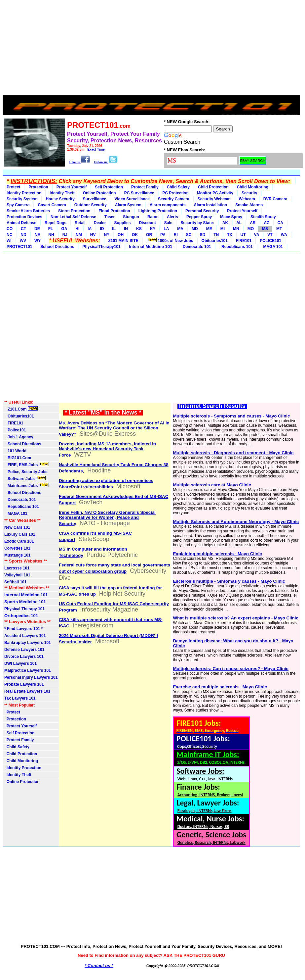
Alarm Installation (211, 205)
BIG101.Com (18, 458)
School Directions (57, 247)
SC (189, 235)
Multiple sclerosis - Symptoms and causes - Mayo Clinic (231, 416)
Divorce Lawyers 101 (24, 657)
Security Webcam (214, 199)
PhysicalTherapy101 (101, 247)
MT (279, 229)
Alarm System (128, 205)
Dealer (100, 223)
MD (195, 229)
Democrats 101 (196, 247)
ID (102, 229)
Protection (38, 187)
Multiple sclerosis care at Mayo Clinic (212, 485)
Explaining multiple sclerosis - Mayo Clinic (217, 554)
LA (166, 229)
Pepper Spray (199, 217)
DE (37, 229)
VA (257, 235)
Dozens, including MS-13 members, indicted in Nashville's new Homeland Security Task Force (107, 449)
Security (249, 193)
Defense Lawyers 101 (24, 650)
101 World (15, 451)
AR (253, 223)
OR (149, 235)
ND (23, 235)
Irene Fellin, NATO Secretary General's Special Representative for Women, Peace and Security (107, 518)
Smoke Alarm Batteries (28, 211)
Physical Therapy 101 (24, 609)
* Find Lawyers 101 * (23, 629)
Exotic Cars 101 (19, 541)
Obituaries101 (215, 241)
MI (223, 229)
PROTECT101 (19, 247)
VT (270, 235)
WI (9, 241)
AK (225, 223)
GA (64, 229)
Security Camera (174, 199)
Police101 (15, 430)
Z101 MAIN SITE (123, 241)
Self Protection (109, 187)
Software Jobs (25, 478)
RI (176, 235)
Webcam (247, 199)
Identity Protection (24, 193)
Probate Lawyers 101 (24, 684)
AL (239, 223)
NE (38, 235)
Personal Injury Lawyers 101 (31, 677)
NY (107, 235)
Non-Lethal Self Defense (73, 217)
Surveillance (95, 199)
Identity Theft (62, 193)
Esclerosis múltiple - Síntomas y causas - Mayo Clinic (229, 581)
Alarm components (168, 205)
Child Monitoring (253, 187)
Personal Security (202, 211)
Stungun (131, 217)
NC (9, 235)
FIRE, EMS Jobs (27, 465)
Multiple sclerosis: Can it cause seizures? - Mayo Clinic (231, 669)
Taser (110, 217)
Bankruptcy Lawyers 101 (28, 643)
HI (77, 229)
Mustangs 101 (17, 555)
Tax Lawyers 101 (20, 698)
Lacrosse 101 (17, 568)
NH (51, 235)
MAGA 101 (272, 247)
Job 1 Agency (19, 437)
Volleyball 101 (17, 575)
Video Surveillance (132, 199)
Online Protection (99, 193)
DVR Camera (275, 199)
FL (51, 229)
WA (284, 235)
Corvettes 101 (17, 548)
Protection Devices (24, 217)
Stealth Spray (263, 217)
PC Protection (175, 193)
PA (163, 235)
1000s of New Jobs (170, 240)
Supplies (122, 223)
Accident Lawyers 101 (25, 636)
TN (216, 235)
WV (23, 241)
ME (209, 229)
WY (38, 241)
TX (229, 235)
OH (121, 235)
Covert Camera (52, 205)
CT (23, 229)
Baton (153, 217)
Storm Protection (74, 211)
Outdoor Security (91, 205)
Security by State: (197, 223)
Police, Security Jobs (26, 472)
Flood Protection (114, 211)
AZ (267, 223)
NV (93, 235)
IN (126, 229)
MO (251, 229)
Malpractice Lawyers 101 (28, 670)
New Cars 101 (17, 527)
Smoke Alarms (249, 205)
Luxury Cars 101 (20, 534)
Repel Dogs (56, 223)
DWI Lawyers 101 (20, 663)
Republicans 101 (236, 247)
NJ (65, 235)
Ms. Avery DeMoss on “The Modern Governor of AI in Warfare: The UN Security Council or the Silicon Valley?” (114, 429)
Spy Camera (18, 205)
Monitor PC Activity (215, 193)
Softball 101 (15, 582)
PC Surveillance (139, 193)
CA (280, 223)
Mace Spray (231, 217)
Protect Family (145, 187)
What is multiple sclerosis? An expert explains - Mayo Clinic (235, 618)
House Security (60, 199)
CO (10, 229)
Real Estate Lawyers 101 (27, 691)
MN (236, 229)
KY (153, 229)
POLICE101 (270, 241)
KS (139, 229)
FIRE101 (244, 241)
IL (114, 229)
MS (265, 229)
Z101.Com (21, 409)
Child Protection (213, 187)
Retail (80, 223)
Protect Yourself (72, 187)
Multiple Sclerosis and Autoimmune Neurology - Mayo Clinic (236, 522)
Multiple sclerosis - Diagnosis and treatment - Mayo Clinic (233, 453)
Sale (168, 223)
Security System (22, 199)
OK (135, 235)
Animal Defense (21, 223)
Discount (147, 223)
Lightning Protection (158, 211)
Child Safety (178, 187)
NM (79, 235)
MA (180, 229)
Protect (13, 187)
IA (90, 229)
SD (203, 235)
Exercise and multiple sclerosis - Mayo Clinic (220, 687)
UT (243, 235)
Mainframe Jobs (27, 485)
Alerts (172, 217)
